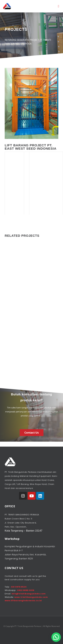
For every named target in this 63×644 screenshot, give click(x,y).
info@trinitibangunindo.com (29, 594)
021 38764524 (19, 587)
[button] (58, 6)
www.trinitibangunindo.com (31, 597)
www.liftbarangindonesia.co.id (23, 601)
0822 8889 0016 (26, 590)
